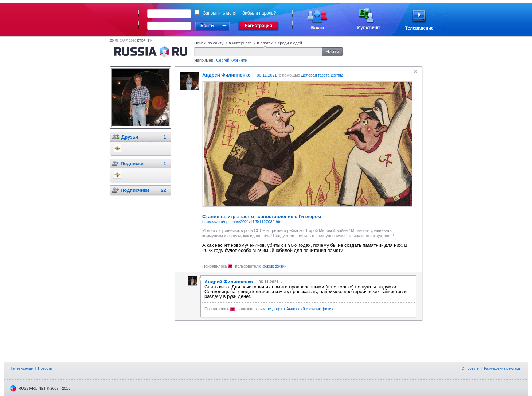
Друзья (130, 137)
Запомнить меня (220, 13)
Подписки (132, 164)
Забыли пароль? (259, 13)
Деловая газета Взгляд (322, 75)
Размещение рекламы (503, 368)
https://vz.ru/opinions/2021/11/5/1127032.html (243, 222)
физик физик (274, 266)
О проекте (470, 368)
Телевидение (22, 368)
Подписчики (135, 190)
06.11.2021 (267, 75)
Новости (45, 368)
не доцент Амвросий (286, 309)
